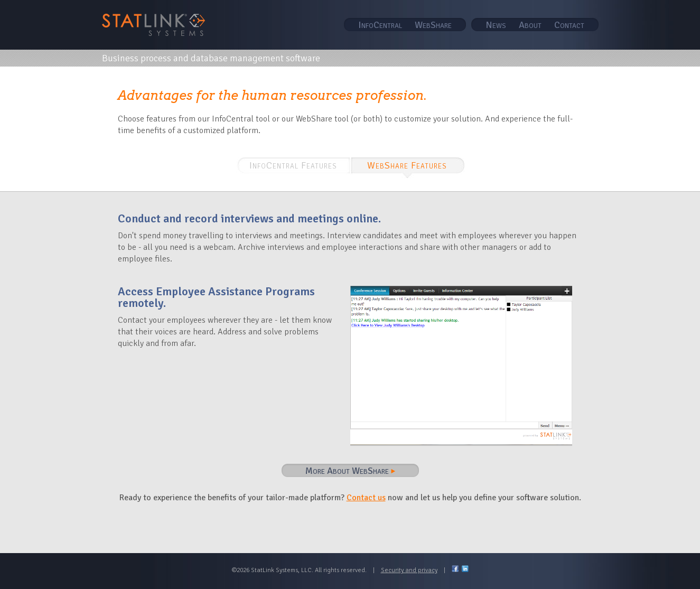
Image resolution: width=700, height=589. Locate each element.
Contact (569, 25)
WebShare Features (407, 165)
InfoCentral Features (293, 165)
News (496, 25)
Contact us (366, 498)
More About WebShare (350, 471)
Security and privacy (409, 570)
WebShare (433, 25)
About (530, 25)
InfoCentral (380, 25)
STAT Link (153, 25)
